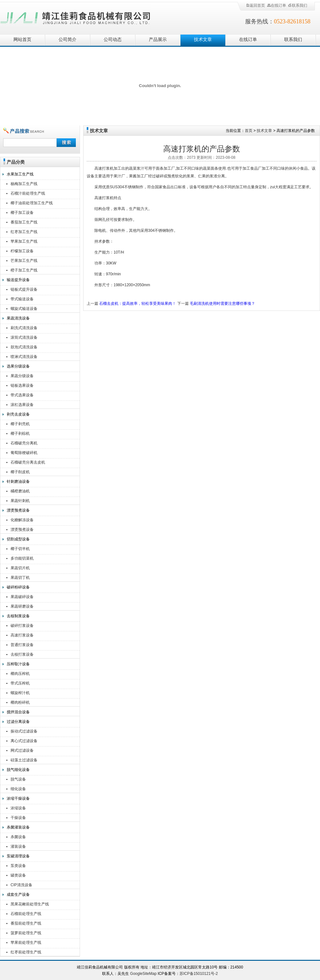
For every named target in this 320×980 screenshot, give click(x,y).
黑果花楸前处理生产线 (30, 904)
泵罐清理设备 (18, 856)
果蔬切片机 (20, 568)
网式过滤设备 (22, 750)
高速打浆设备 (22, 635)
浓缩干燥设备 (18, 798)
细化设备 (18, 789)
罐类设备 (18, 875)
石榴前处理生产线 (26, 914)
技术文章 (203, 40)
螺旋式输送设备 (24, 309)
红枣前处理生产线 (26, 952)
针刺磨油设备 (18, 482)
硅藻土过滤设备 (24, 760)
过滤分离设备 (18, 722)
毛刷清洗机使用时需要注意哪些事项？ (222, 304)
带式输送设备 (22, 299)
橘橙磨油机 (20, 491)
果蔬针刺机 (20, 501)
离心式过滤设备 (24, 741)
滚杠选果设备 (22, 405)
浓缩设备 (18, 808)
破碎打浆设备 (22, 626)
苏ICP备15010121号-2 (199, 974)
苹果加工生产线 (24, 241)
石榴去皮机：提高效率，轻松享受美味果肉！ (138, 304)
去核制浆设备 (18, 616)
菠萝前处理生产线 (26, 933)
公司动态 (113, 40)
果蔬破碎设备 (22, 597)
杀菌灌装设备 (18, 827)
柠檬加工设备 (22, 251)
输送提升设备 (18, 280)
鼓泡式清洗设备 (24, 347)
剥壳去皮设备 (18, 414)
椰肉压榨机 (20, 674)
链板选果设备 (22, 385)
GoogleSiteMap (144, 974)
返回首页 (255, 5)
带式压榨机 (20, 683)
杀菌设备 (18, 837)
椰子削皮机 (20, 472)
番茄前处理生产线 (26, 923)
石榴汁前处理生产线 (28, 193)
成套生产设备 (18, 895)
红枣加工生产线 (24, 232)
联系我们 (298, 5)
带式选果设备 (22, 395)
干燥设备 (18, 818)
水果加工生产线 (20, 174)
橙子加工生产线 (24, 270)
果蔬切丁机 (20, 578)
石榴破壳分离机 (24, 443)
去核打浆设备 (22, 654)
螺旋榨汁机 (20, 693)
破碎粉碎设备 (18, 587)
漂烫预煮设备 (18, 510)
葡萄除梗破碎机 (24, 453)
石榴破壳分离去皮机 (28, 462)
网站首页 (22, 40)
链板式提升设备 (24, 289)
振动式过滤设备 (24, 731)
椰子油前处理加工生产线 (32, 203)
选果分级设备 (18, 366)
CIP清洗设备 (21, 885)
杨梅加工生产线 (24, 184)
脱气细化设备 (18, 770)
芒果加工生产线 (24, 261)
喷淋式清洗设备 (24, 357)
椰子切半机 (20, 549)
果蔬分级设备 (22, 376)
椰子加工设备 (22, 213)
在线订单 (276, 5)
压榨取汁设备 (18, 664)
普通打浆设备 (22, 645)
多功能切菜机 (22, 558)
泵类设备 (18, 866)
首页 (249, 131)
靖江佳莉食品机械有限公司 (76, 17)
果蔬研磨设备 (22, 606)
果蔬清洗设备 (18, 318)
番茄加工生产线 (24, 222)
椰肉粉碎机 (20, 702)
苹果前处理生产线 (26, 943)
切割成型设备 (18, 539)
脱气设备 (18, 779)
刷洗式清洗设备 (24, 328)
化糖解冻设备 (22, 520)
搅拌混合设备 (18, 712)
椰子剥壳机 (20, 424)
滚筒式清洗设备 (24, 337)
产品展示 (158, 40)
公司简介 (68, 40)
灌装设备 (18, 846)
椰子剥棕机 (20, 433)
